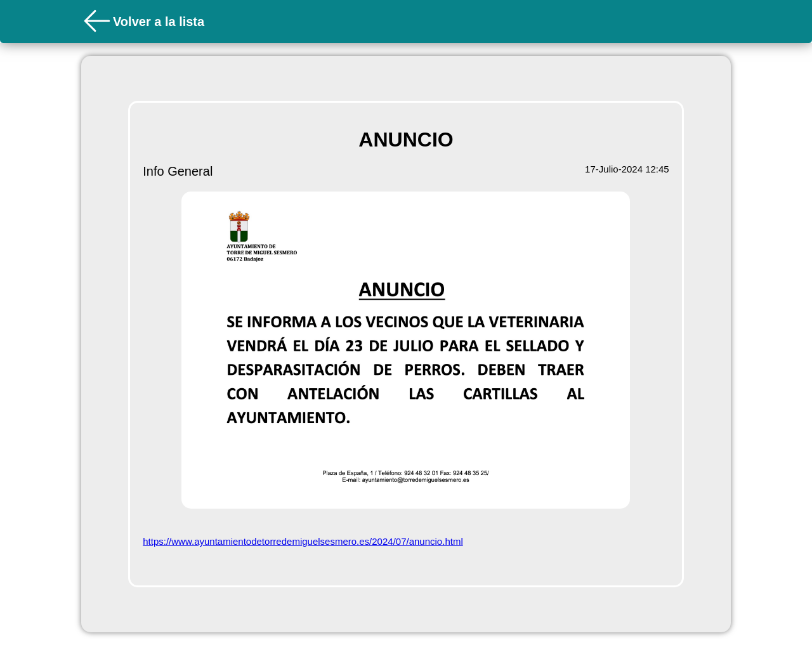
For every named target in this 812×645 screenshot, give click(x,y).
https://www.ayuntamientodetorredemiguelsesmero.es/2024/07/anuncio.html (303, 541)
